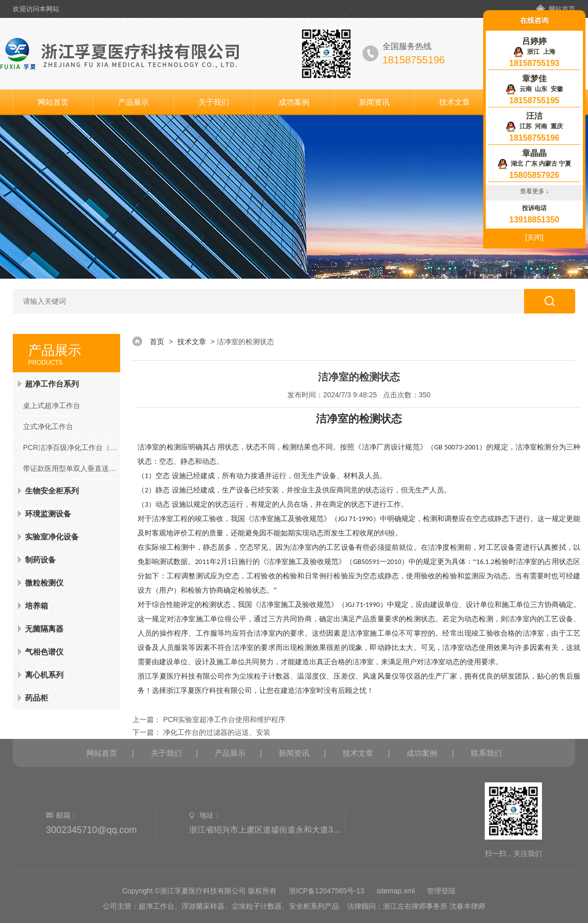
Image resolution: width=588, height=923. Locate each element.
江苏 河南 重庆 (534, 126)
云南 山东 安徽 (534, 89)
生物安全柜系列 (52, 491)
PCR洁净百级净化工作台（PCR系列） (72, 447)
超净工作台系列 (52, 384)
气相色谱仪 (44, 652)
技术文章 (455, 102)
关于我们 (214, 102)
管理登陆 (441, 891)
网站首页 (562, 9)
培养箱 (37, 606)
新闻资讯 (374, 102)
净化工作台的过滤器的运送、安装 (217, 732)
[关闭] (534, 237)
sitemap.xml (396, 891)
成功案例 (294, 102)
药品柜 (37, 698)
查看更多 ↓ (535, 191)
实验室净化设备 (52, 537)
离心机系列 (44, 675)
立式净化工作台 (48, 426)
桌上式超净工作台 (52, 406)
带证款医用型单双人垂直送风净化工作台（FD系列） (72, 468)
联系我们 (486, 753)
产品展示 (133, 102)
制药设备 (40, 560)
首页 (157, 342)
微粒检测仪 (44, 583)
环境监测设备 (48, 514)
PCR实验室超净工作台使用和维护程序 (224, 719)
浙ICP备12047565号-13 (327, 891)
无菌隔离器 (44, 629)
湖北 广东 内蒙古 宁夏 (535, 164)
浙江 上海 (534, 52)
